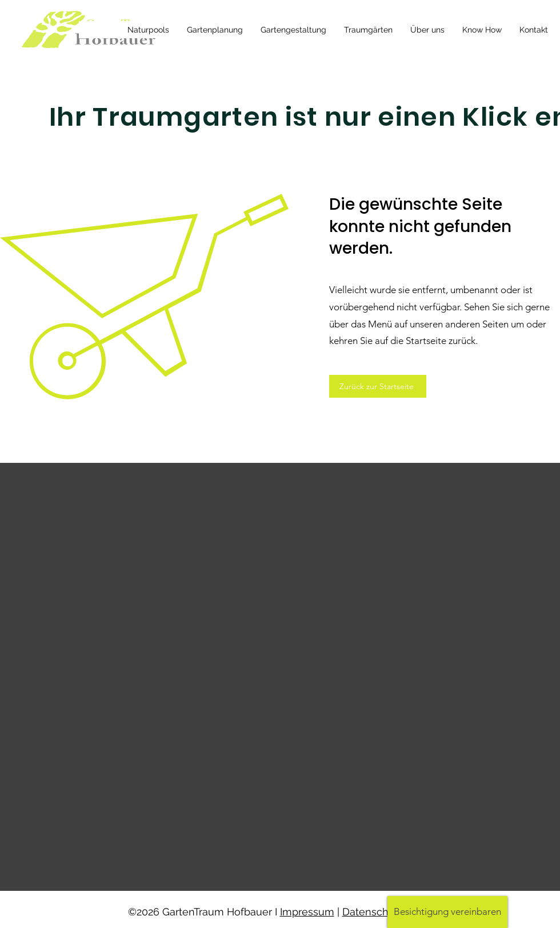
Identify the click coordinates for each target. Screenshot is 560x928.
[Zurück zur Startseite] (378, 386)
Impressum (307, 912)
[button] (447, 912)
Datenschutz (373, 912)
